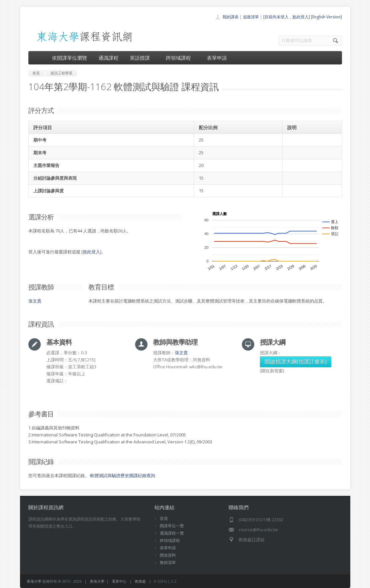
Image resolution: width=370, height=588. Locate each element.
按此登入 (91, 252)
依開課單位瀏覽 (70, 58)
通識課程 (108, 58)
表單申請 (217, 58)
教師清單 (168, 562)
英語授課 (142, 58)
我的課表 (231, 17)
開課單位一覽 (172, 526)
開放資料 (168, 555)
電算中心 (119, 581)
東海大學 (34, 581)
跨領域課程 (181, 58)
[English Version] (326, 17)
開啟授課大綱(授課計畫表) (296, 362)
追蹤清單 (251, 17)
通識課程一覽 (172, 533)
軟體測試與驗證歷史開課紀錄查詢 (123, 475)
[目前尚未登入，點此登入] (287, 17)
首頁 (164, 518)
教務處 (140, 581)
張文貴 (35, 301)
